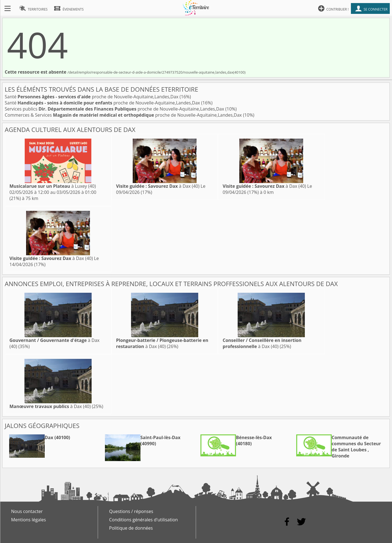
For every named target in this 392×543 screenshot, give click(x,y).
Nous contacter (27, 511)
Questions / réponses (131, 511)
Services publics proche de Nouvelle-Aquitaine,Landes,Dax (115, 109)
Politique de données (131, 528)
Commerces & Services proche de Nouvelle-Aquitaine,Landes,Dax (124, 115)
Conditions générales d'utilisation (144, 520)
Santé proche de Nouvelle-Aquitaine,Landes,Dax (92, 97)
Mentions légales (28, 520)
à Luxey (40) (53, 186)
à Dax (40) (158, 186)
